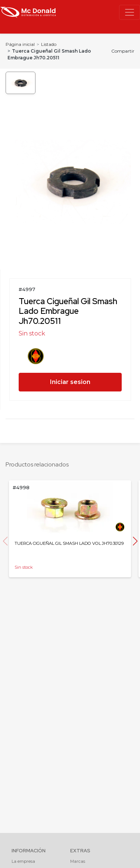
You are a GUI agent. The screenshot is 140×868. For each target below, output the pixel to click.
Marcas (78, 861)
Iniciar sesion (70, 382)
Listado (49, 44)
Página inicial (20, 44)
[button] (135, 541)
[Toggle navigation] (130, 12)
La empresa (23, 861)
